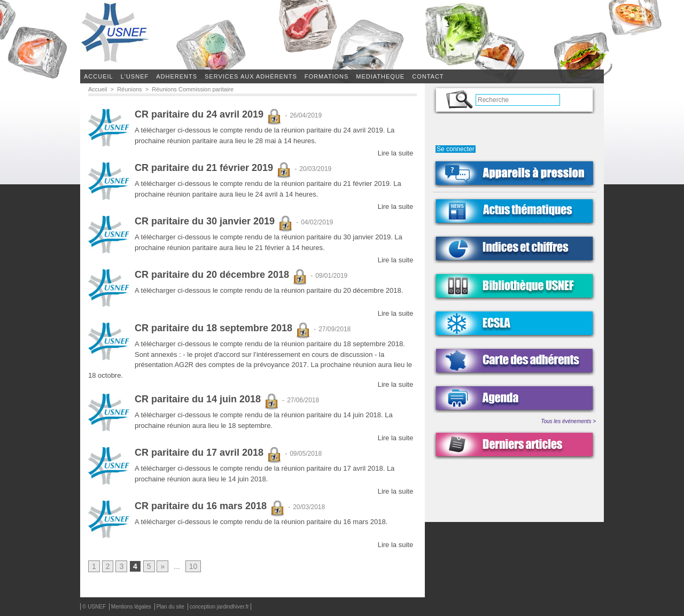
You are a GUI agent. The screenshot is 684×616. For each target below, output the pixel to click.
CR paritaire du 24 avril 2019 (208, 115)
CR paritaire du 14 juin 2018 (207, 400)
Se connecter (456, 149)
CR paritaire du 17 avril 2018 (208, 453)
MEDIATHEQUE (380, 76)
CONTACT (428, 76)
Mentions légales (132, 607)
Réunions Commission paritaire (193, 89)
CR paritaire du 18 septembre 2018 (223, 329)
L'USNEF (135, 76)
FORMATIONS (327, 76)
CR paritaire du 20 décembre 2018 (221, 275)
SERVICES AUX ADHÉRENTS (251, 76)
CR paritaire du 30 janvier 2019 (214, 222)
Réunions (129, 89)
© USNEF (95, 607)
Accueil (99, 76)
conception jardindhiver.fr (219, 607)
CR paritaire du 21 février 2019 (213, 168)
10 (193, 567)
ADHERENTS (177, 76)
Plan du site (171, 607)
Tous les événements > (568, 421)
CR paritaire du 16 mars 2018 (210, 506)
